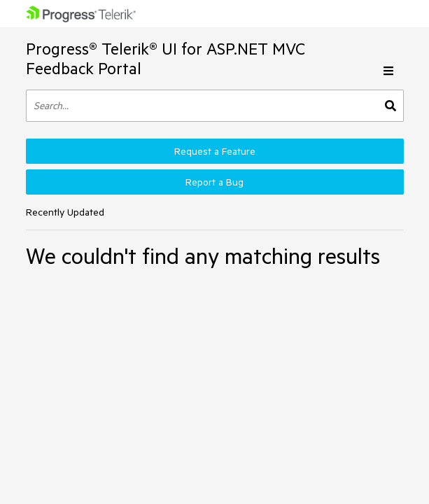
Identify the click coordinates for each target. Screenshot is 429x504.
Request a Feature (215, 151)
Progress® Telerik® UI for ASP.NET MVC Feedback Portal (166, 58)
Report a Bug (215, 182)
